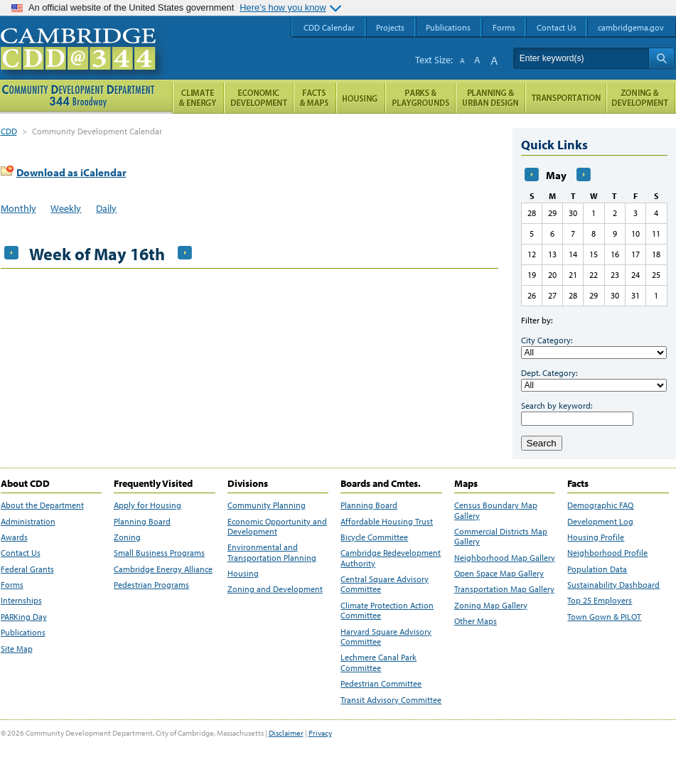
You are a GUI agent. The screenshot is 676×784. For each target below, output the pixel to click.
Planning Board (142, 522)
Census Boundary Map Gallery (496, 510)
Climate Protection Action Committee (387, 611)
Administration (28, 522)
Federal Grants (27, 569)
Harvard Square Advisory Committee (386, 637)
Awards (14, 537)
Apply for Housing (147, 505)
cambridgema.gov (631, 27)
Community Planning (267, 505)
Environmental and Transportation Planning (272, 552)
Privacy (320, 733)
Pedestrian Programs (151, 585)
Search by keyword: (557, 406)
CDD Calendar (329, 27)
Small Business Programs (159, 553)
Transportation (566, 98)
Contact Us (21, 553)
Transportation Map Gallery (504, 589)
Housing (243, 574)
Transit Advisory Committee (391, 700)
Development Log (600, 522)
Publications (23, 633)
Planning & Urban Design (490, 98)
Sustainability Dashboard (613, 585)
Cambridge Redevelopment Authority (391, 558)
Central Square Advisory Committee (385, 584)
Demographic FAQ (600, 505)
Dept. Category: (549, 373)
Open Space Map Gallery (499, 574)
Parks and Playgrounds (420, 98)
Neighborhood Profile (607, 553)
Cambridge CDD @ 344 (84, 63)
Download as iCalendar (71, 172)
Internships (21, 601)
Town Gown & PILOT (604, 617)
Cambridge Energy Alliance (163, 569)
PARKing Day (24, 617)
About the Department (42, 505)
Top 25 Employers (600, 601)
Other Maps (476, 621)
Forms (12, 585)
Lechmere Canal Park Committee (379, 662)
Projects (390, 27)
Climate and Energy (198, 98)
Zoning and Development (275, 589)
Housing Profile (596, 537)
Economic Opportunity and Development (277, 527)
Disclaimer (286, 733)
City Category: (547, 340)
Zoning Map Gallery (491, 606)
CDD (9, 131)
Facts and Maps (315, 98)
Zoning (127, 537)
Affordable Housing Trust (387, 522)
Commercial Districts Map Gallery (501, 537)
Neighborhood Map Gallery (505, 558)
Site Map (17, 649)
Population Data (597, 569)
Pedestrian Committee (381, 684)
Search (542, 443)
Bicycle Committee (374, 537)
